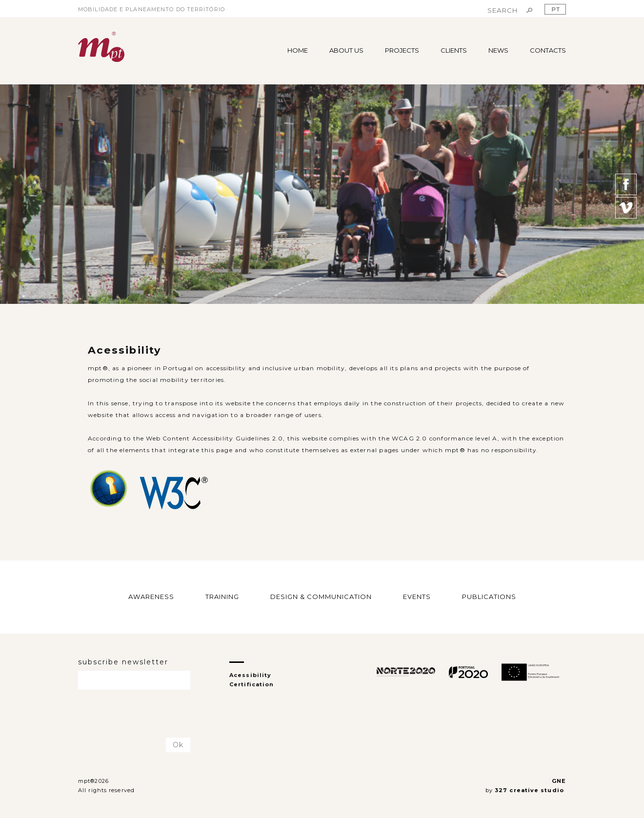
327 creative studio (530, 790)
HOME (298, 50)
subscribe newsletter (123, 662)
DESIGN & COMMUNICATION (321, 597)
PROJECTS (402, 50)
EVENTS (417, 597)
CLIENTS (454, 50)
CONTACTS (548, 50)
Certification (252, 684)
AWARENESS (151, 597)
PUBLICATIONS (489, 597)
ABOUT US (346, 50)
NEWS (498, 50)
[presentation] (135, 714)
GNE (559, 781)
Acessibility (250, 675)
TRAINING (222, 597)
